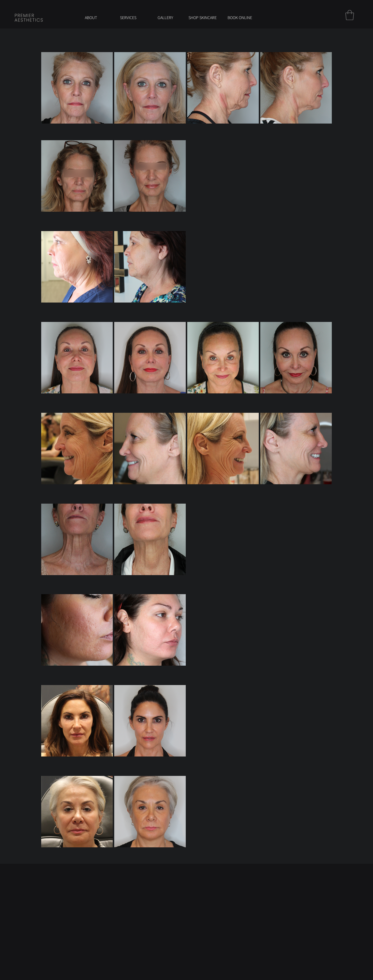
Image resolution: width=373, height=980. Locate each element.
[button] (350, 15)
